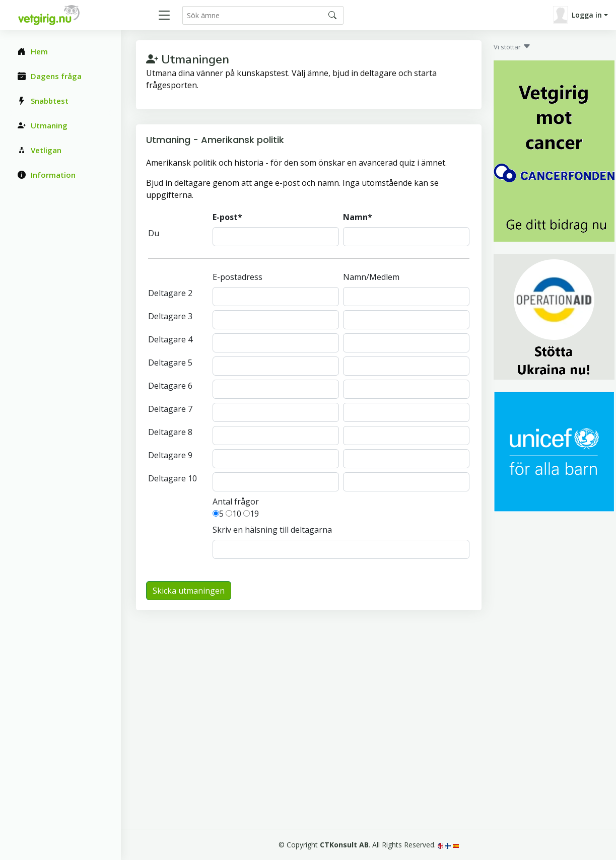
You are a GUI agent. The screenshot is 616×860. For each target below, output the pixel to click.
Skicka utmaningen (189, 591)
